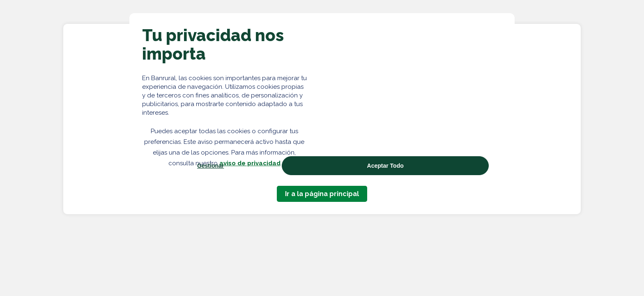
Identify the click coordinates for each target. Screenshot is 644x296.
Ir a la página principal (322, 194)
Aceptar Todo (385, 166)
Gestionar (210, 166)
